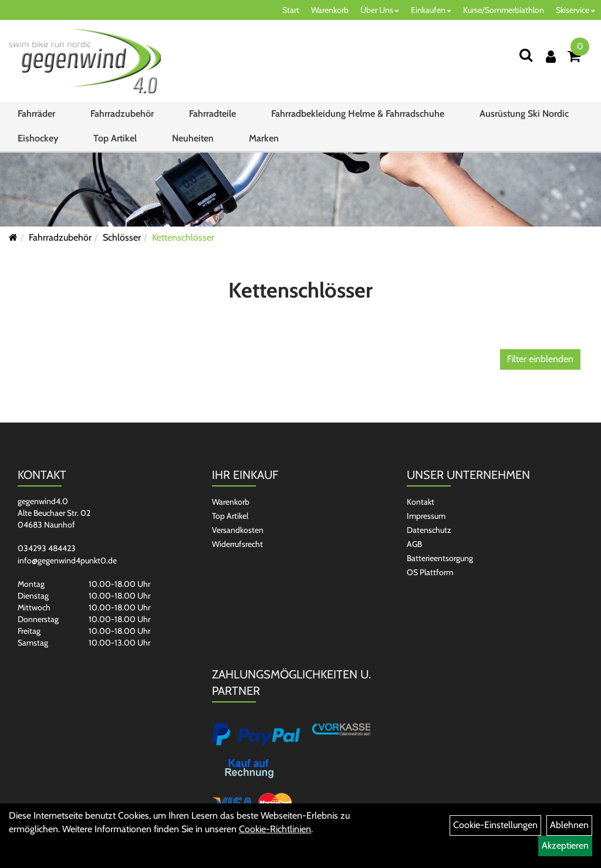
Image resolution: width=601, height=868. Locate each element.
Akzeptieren (565, 845)
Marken (264, 138)
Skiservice (575, 10)
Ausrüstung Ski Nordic (524, 114)
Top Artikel (115, 138)
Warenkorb (330, 10)
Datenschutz (429, 530)
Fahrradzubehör (122, 114)
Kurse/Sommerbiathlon (504, 10)
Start (291, 10)
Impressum (426, 516)
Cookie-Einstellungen (495, 825)
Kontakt (421, 502)
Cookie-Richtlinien (275, 829)
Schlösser (122, 237)
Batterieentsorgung (440, 558)
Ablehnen (569, 825)
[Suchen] (526, 55)
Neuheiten (193, 138)
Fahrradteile (212, 114)
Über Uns (380, 10)
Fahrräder (36, 114)
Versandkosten (238, 530)
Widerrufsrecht (237, 544)
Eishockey (38, 138)
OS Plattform (430, 572)
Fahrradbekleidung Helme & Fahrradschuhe (358, 114)
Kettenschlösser (183, 237)
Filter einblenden (540, 359)
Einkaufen (431, 10)
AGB (414, 544)
